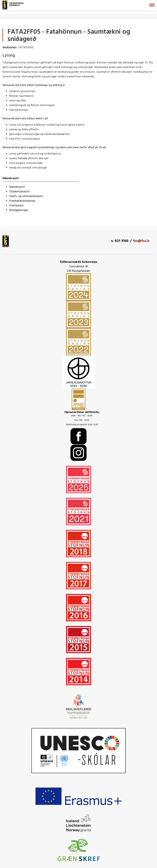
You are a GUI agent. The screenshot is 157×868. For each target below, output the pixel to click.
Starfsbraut (16, 206)
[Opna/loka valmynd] (152, 5)
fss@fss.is (141, 241)
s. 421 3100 (120, 241)
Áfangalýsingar (19, 210)
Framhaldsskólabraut (22, 201)
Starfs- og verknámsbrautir (26, 196)
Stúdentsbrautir (19, 192)
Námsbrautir (17, 187)
